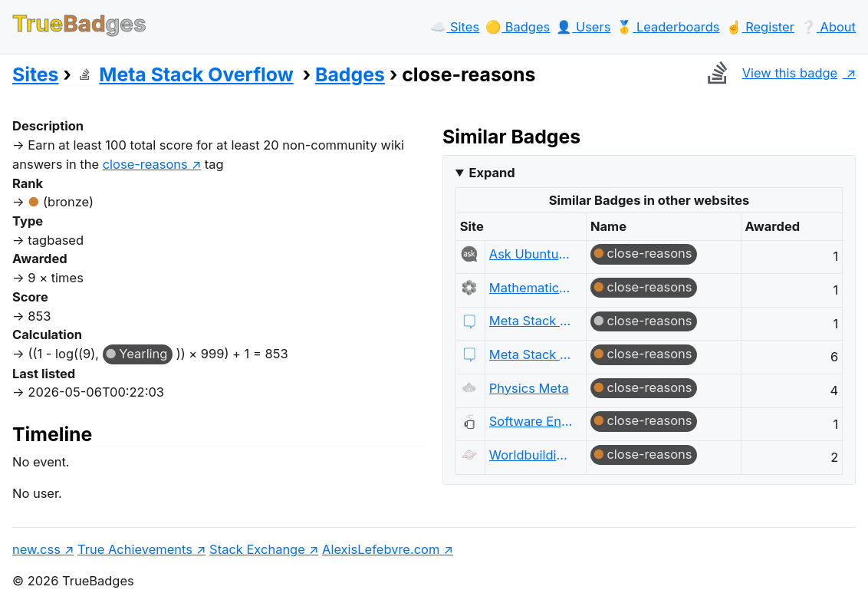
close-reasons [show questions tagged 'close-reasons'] (145, 164)
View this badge (769, 73)
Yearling (143, 354)
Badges (350, 74)
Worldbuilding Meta (531, 455)
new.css (36, 549)
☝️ (760, 27)
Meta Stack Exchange (531, 321)
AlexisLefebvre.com (381, 549)
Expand (492, 173)
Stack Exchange (257, 549)
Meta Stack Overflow (185, 74)
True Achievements (135, 549)
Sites (35, 74)
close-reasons (649, 253)
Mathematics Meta (531, 288)
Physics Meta (529, 388)
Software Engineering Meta (531, 421)
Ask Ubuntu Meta (531, 254)
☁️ (455, 27)
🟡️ (518, 27)
